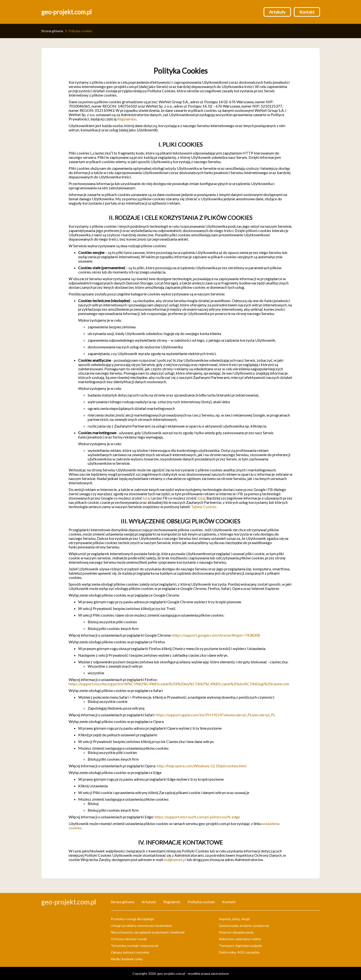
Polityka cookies (201, 902)
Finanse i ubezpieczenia (236, 932)
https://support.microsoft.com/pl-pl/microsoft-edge (197, 817)
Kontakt (307, 12)
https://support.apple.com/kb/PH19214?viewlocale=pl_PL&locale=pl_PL (216, 715)
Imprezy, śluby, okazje (235, 919)
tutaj (147, 498)
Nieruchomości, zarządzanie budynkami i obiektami (148, 932)
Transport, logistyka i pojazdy (241, 946)
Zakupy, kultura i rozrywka (130, 952)
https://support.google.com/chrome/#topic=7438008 (216, 635)
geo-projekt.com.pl (66, 12)
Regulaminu (127, 119)
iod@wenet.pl (175, 859)
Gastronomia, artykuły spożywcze (244, 926)
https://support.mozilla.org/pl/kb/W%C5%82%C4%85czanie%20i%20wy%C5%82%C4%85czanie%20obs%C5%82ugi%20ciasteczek (179, 684)
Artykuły (277, 12)
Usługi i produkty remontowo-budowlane (141, 926)
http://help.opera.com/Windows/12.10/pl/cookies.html (202, 766)
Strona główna (52, 31)
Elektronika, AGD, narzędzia (239, 952)
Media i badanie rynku (127, 959)
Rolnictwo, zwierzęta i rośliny (240, 939)
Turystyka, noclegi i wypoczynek (135, 946)
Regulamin (172, 902)
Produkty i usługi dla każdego (132, 919)
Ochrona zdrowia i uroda (129, 939)
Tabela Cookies (204, 507)
